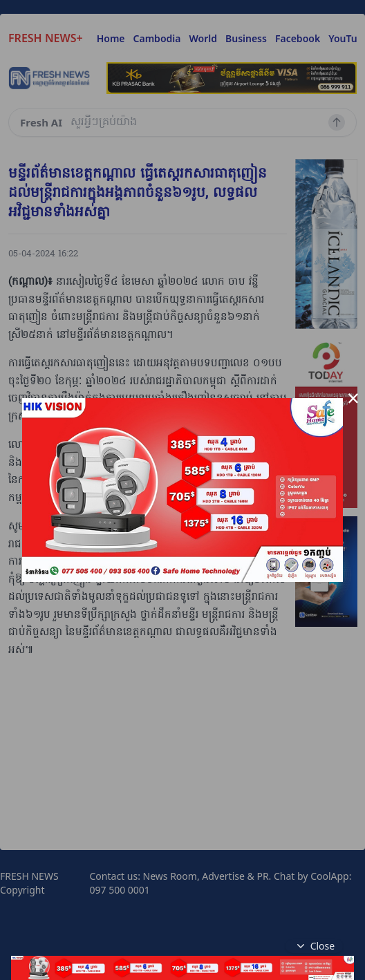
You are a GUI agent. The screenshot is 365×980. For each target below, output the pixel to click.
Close (315, 946)
